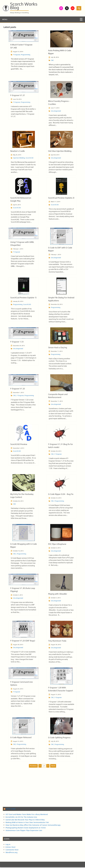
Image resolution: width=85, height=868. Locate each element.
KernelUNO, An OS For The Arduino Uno (21, 818)
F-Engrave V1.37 (18, 109)
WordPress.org (11, 853)
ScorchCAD (30, 171)
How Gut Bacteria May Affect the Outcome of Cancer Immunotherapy (33, 826)
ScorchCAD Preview (19, 458)
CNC (52, 61)
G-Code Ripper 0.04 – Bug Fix (61, 508)
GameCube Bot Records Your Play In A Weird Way (25, 820)
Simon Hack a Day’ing (58, 361)
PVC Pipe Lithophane (57, 558)
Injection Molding (19, 171)
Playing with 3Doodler (58, 608)
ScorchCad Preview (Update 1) (23, 311)
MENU (5, 20)
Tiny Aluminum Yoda (57, 654)
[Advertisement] (42, 789)
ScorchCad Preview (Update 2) (61, 211)
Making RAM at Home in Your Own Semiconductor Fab (27, 823)
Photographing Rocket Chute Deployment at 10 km (26, 828)
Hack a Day (11, 810)
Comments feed (12, 850)
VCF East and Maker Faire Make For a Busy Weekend (27, 815)
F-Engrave (17, 55)
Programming (26, 55)
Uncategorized (56, 125)
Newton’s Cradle (18, 165)
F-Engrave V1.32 (18, 402)
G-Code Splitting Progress (59, 751)
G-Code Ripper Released (21, 751)
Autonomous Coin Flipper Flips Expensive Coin (24, 831)
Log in (8, 845)
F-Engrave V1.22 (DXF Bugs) (23, 654)
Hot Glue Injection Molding (60, 165)
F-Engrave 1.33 (17, 355)
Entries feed (10, 848)
